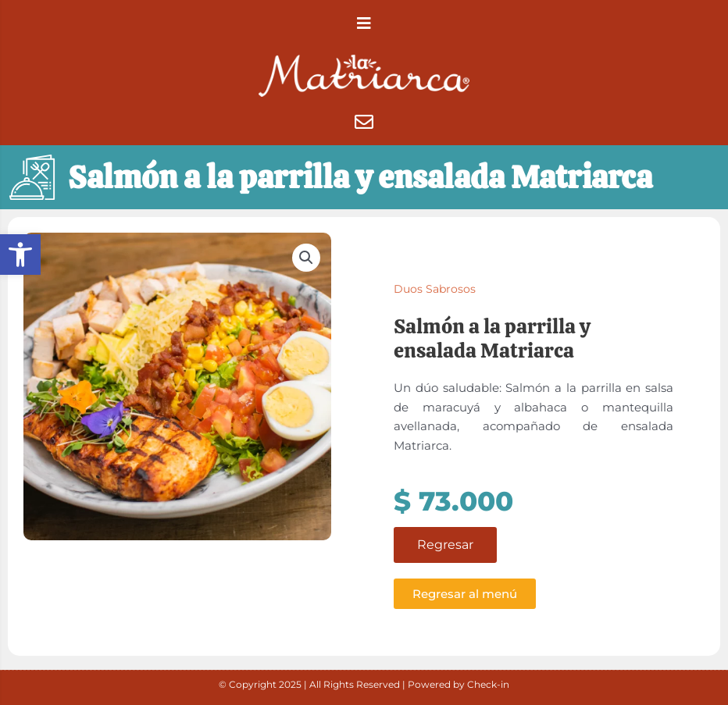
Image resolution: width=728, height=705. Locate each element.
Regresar (445, 551)
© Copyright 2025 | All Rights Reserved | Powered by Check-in (364, 684)
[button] (20, 255)
